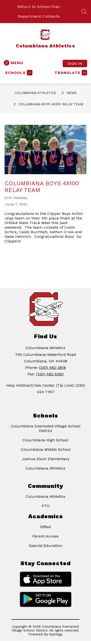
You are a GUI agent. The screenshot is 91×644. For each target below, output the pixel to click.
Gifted (45, 527)
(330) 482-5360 (50, 374)
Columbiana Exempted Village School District (46, 428)
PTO (46, 506)
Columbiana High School (45, 440)
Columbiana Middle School (46, 449)
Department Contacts (39, 16)
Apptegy (56, 634)
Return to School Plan (39, 7)
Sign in (75, 63)
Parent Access (45, 536)
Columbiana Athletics (35, 93)
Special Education (46, 546)
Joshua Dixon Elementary (46, 459)
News (72, 93)
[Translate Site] (70, 73)
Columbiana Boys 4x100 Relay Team (51, 104)
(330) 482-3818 (52, 368)
